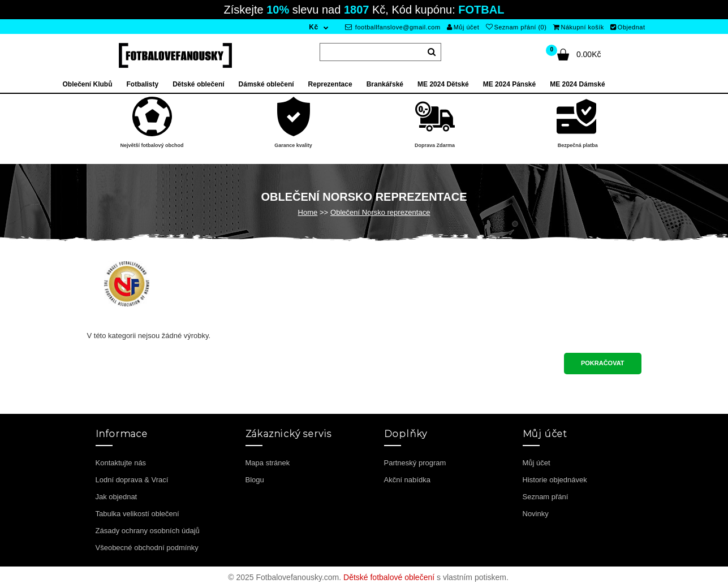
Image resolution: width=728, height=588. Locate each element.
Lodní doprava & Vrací (132, 480)
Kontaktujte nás (121, 463)
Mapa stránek (268, 463)
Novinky (536, 514)
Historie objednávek (555, 480)
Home (308, 212)
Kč (313, 27)
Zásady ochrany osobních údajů (148, 531)
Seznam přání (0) (516, 27)
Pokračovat (603, 363)
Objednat (628, 27)
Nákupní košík (579, 27)
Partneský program (415, 463)
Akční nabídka (407, 480)
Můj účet (463, 27)
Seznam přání (546, 497)
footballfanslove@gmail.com (393, 27)
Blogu (255, 480)
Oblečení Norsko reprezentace (380, 212)
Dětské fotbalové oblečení (389, 577)
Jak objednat (117, 497)
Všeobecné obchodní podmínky (147, 548)
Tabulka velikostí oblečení (137, 514)
